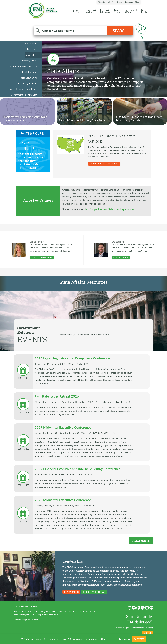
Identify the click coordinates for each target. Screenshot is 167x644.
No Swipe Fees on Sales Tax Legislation (109, 209)
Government (131, 11)
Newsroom (129, 2)
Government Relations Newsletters (20, 89)
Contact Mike (121, 258)
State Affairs (31, 55)
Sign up (148, 633)
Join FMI (111, 2)
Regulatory (32, 49)
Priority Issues (31, 43)
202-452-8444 (71, 611)
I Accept (139, 639)
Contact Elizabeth (42, 258)
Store (137, 2)
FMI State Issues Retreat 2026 (57, 396)
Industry (77, 11)
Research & (90, 11)
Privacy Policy (32, 620)
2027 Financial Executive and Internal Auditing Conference (77, 469)
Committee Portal (94, 592)
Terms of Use (19, 620)
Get (145, 11)
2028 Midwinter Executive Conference (63, 500)
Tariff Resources (30, 72)
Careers (119, 2)
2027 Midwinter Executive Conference (63, 427)
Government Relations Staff (24, 95)
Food (117, 11)
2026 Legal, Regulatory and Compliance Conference (72, 358)
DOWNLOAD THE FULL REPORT (104, 164)
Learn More (28, 168)
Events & (105, 11)
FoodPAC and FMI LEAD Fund (23, 66)
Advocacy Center (29, 60)
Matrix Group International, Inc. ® (44, 615)
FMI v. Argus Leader (28, 83)
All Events (141, 541)
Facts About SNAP (29, 78)
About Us (102, 2)
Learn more (125, 639)
